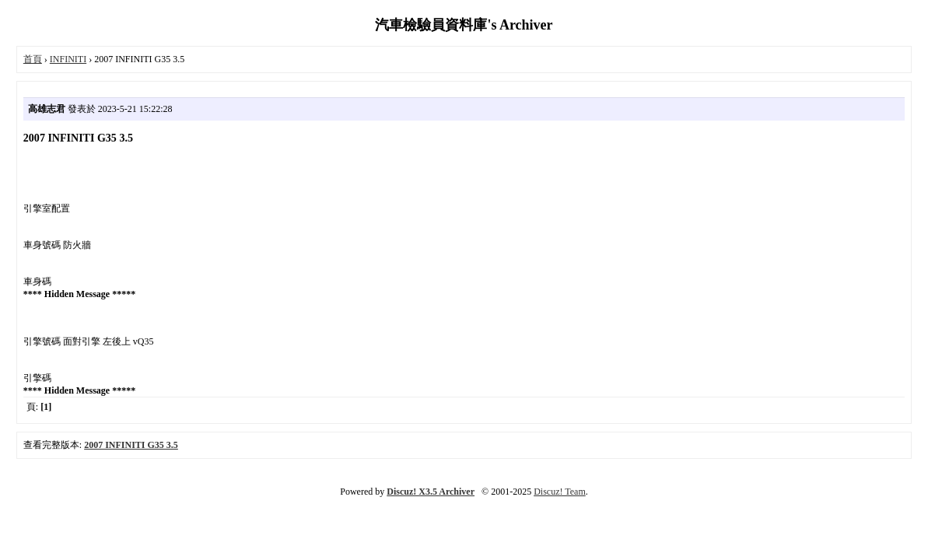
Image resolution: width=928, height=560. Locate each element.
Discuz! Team (560, 492)
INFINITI (68, 59)
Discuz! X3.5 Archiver (431, 492)
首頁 (33, 59)
